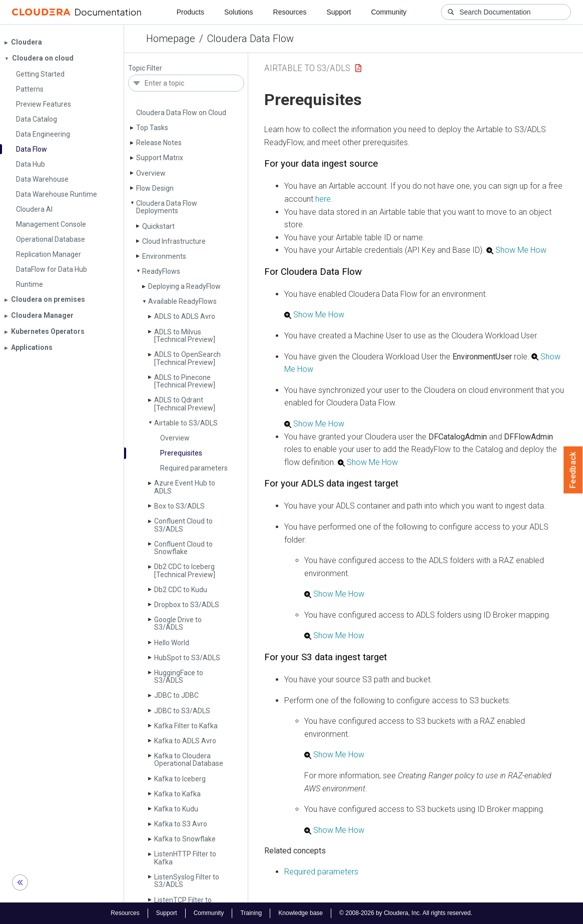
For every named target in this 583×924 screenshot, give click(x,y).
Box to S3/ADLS (179, 506)
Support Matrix (160, 158)
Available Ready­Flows (182, 301)
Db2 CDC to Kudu (181, 590)
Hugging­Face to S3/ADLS (179, 676)
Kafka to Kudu (176, 809)
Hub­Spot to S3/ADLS (187, 658)
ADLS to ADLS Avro (185, 316)
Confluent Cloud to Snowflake (183, 548)
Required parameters (194, 468)
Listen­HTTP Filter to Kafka (185, 858)
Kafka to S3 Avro (181, 824)
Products (190, 12)
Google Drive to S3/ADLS (178, 623)
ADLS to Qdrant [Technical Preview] (185, 404)
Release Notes (159, 143)
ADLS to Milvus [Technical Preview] (185, 336)
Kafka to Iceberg (180, 779)
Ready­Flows (161, 271)
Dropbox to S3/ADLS (187, 605)
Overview (151, 173)
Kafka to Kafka (177, 794)
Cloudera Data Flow (250, 39)
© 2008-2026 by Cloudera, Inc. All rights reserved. (406, 913)
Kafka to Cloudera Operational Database (189, 760)
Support (339, 12)
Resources (290, 12)
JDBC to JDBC (176, 695)
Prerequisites (181, 453)
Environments (164, 256)
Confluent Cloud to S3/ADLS (183, 525)
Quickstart (158, 226)
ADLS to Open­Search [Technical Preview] (187, 358)
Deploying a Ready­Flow (184, 286)
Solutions (239, 12)
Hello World (172, 643)
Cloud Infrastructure (174, 241)
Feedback (573, 470)
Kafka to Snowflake (185, 839)
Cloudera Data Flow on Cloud (181, 113)
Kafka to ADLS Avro (185, 741)
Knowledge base (301, 913)
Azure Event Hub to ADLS (185, 487)
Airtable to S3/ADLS (186, 423)
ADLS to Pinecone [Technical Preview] (185, 381)
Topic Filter (145, 68)
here (323, 199)
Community (389, 12)
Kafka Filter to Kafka (186, 726)
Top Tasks (152, 128)
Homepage (171, 39)
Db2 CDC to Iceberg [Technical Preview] (185, 570)
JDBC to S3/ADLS (182, 711)
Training (251, 913)
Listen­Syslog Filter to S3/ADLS (187, 881)
